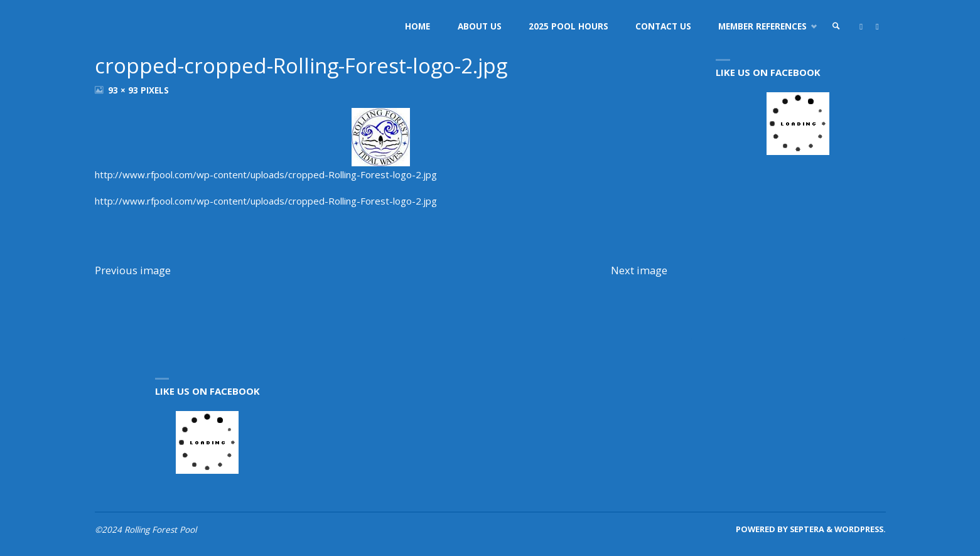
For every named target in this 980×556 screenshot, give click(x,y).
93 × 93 (124, 90)
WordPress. (860, 529)
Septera (806, 529)
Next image (639, 270)
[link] (836, 27)
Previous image (133, 270)
